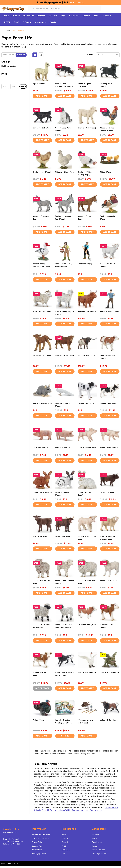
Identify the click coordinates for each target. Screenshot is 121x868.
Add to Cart (42, 96)
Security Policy (38, 846)
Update (23, 87)
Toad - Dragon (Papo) (109, 672)
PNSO (16, 22)
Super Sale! (28, 16)
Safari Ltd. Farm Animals (73, 810)
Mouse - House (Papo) (42, 403)
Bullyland (41, 16)
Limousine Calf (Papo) (42, 356)
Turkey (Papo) (38, 720)
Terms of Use (37, 850)
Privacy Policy (37, 842)
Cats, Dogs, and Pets (100, 854)
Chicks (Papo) (106, 172)
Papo (63, 16)
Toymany (106, 16)
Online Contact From (11, 833)
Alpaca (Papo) (39, 84)
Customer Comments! (40, 839)
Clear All (21, 55)
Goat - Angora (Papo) (42, 311)
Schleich (87, 16)
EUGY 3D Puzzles (12, 16)
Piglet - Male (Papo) (109, 447)
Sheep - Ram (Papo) (109, 581)
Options (65, 736)
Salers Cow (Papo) (63, 536)
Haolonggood (40, 22)
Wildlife (94, 839)
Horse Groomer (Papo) (110, 311)
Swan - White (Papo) (87, 672)
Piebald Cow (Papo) (109, 403)
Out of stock (42, 688)
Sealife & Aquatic (98, 850)
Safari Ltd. (74, 16)
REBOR (7, 22)
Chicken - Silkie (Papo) (65, 172)
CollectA (53, 16)
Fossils (53, 22)
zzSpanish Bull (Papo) (109, 720)
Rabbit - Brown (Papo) (42, 492)
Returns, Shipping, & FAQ (41, 835)
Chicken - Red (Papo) (42, 172)
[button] (14, 75)
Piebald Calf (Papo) (86, 403)
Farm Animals (97, 842)
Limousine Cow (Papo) (65, 356)
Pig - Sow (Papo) (62, 447)
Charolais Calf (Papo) (87, 128)
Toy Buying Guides (39, 854)
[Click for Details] (77, 3)
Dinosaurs (95, 835)
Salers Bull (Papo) (108, 492)
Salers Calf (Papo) (40, 536)
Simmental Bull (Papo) (87, 625)
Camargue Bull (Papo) (42, 128)
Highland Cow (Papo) (87, 311)
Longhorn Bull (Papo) (86, 356)
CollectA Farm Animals (52, 810)
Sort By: (91, 55)
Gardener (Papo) (85, 264)
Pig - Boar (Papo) (40, 447)
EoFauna (27, 22)
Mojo (96, 16)
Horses (94, 846)
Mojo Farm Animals (93, 810)
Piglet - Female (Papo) (87, 447)
